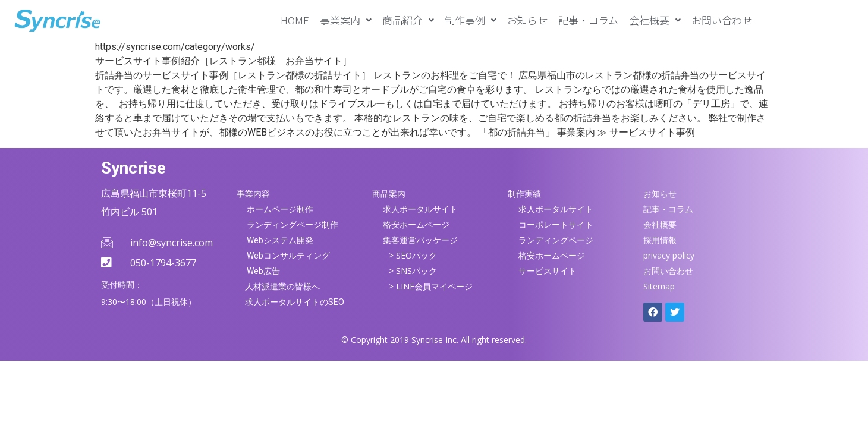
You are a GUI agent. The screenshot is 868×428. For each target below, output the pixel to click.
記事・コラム (588, 20)
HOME (295, 20)
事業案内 (346, 20)
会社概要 (655, 20)
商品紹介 (408, 20)
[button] (346, 20)
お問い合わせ (722, 20)
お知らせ (527, 20)
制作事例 (471, 20)
